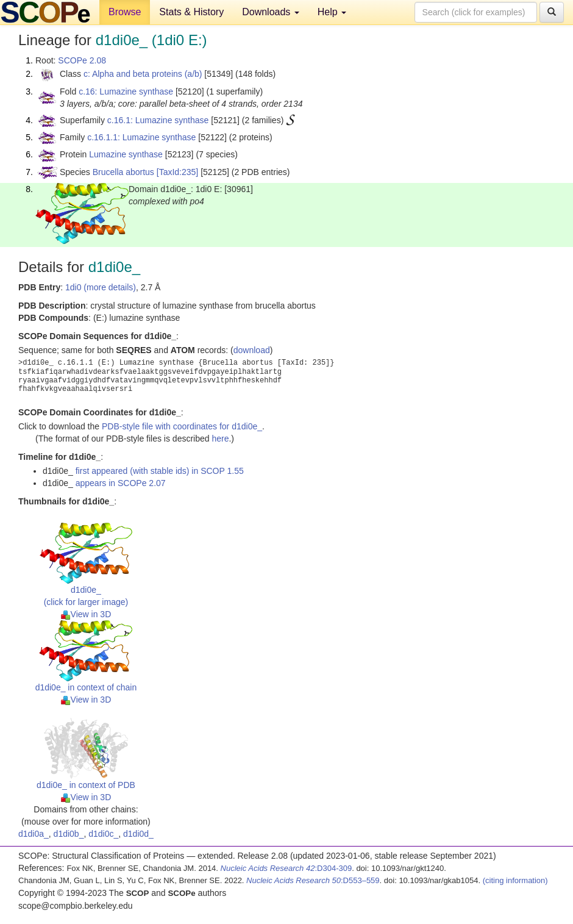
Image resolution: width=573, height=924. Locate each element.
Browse (125, 12)
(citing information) (515, 880)
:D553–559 (313, 880)
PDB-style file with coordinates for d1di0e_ (182, 426)
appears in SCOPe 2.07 (121, 483)
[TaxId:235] (178, 172)
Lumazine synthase (126, 154)
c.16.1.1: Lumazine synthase (141, 137)
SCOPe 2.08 (82, 60)
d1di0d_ (138, 834)
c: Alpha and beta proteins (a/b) (143, 74)
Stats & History (191, 12)
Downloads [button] (271, 12)
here (220, 439)
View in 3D (86, 614)
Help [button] (332, 12)
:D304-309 (286, 868)
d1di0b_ (69, 834)
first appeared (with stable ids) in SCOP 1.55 (160, 471)
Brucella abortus (123, 172)
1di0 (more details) (101, 287)
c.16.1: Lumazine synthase (158, 120)
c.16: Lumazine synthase (126, 91)
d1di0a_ (34, 834)
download (252, 350)
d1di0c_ (103, 834)
